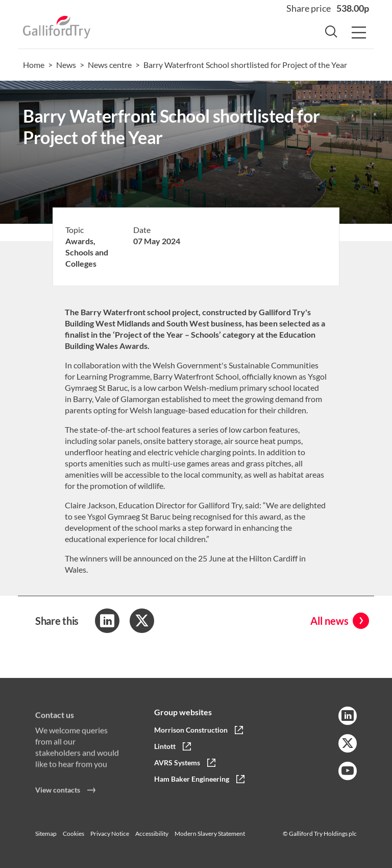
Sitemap (46, 834)
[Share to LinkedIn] (107, 621)
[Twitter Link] (348, 743)
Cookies (73, 834)
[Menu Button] (359, 33)
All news (329, 621)
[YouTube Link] (348, 771)
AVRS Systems (177, 763)
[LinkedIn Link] (348, 716)
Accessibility (152, 834)
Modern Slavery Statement (210, 834)
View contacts (58, 793)
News (66, 65)
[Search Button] (331, 33)
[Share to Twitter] (142, 621)
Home (34, 65)
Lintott (165, 746)
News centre (110, 65)
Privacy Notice (110, 834)
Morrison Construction (191, 730)
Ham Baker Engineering (192, 779)
